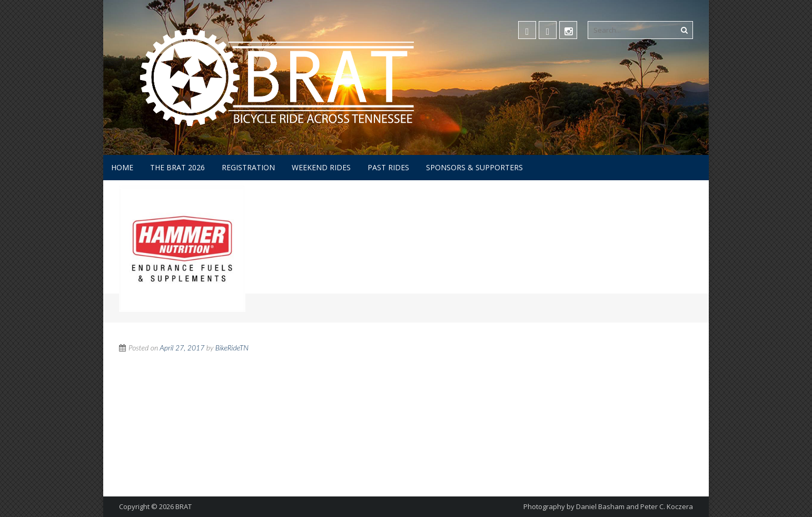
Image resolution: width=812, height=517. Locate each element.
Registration (248, 167)
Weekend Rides (321, 167)
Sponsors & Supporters (474, 167)
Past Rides (388, 167)
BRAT (184, 506)
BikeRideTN (232, 348)
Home (122, 167)
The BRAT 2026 (177, 167)
